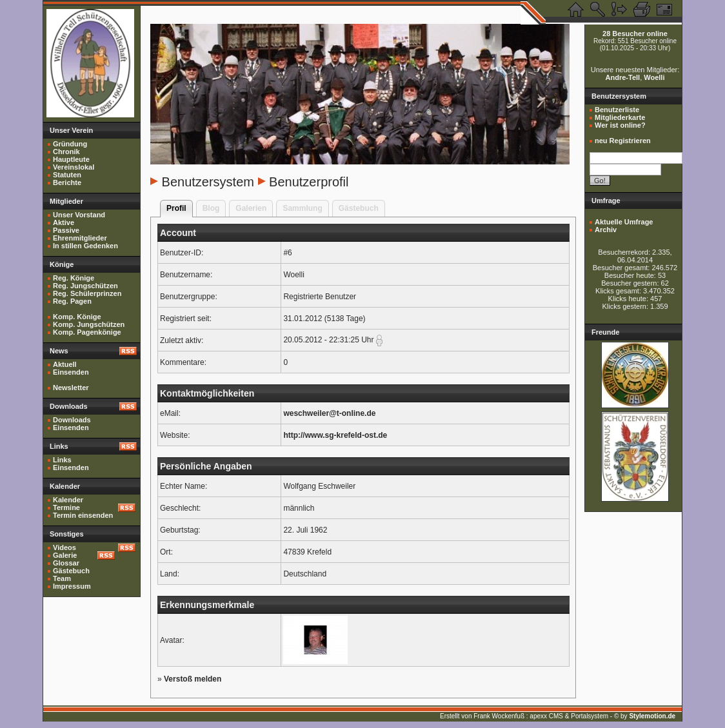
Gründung (70, 144)
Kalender (68, 500)
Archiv (606, 230)
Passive (66, 230)
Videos (65, 547)
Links (62, 460)
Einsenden (71, 372)
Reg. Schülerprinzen (87, 293)
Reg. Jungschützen (85, 286)
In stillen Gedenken (85, 246)
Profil (176, 208)
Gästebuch (71, 571)
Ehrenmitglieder (80, 238)
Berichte (67, 182)
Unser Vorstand (79, 215)
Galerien (251, 208)
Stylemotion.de (652, 716)
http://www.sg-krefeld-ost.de (335, 435)
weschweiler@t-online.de (329, 413)
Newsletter (71, 388)
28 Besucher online (635, 34)
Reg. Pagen (72, 301)
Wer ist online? (620, 125)
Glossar (66, 563)
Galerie (65, 555)
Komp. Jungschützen (89, 324)
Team (62, 578)
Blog (211, 208)
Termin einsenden (83, 515)
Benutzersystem (208, 182)
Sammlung (302, 208)
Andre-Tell (623, 77)
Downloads (72, 420)
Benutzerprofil (309, 182)
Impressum (72, 586)
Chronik (66, 152)
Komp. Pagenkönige (87, 332)
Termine (66, 507)
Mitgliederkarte (620, 117)
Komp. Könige (77, 317)
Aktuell (65, 364)
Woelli (654, 77)
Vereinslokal (74, 167)
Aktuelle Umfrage (624, 222)
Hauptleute (71, 159)
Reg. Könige (74, 278)
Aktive (64, 222)
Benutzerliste (617, 110)
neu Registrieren (623, 141)
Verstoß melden (193, 679)
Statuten (67, 175)
